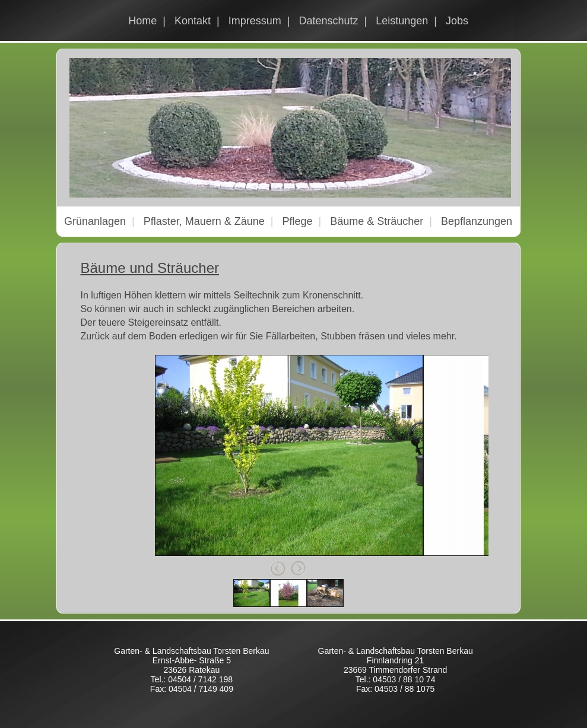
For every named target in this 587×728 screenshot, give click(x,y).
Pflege (297, 221)
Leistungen (402, 21)
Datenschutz (328, 21)
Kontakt (193, 21)
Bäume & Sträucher (377, 221)
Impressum (255, 21)
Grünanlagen (95, 221)
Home (142, 21)
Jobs (457, 21)
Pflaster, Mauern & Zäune (204, 221)
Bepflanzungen (477, 221)
